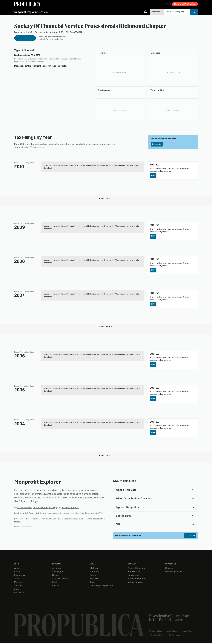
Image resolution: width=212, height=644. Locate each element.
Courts (56, 576)
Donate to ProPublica (185, 4)
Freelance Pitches (137, 580)
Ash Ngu (53, 509)
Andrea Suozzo (25, 509)
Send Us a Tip (134, 573)
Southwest (95, 580)
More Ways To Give (175, 573)
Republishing (171, 632)
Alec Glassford (40, 509)
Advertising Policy (157, 636)
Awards (18, 587)
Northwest (95, 573)
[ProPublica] (27, 4)
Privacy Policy (187, 632)
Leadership (20, 576)
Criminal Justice (60, 580)
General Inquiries (136, 569)
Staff (17, 580)
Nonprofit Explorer (26, 12)
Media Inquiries (135, 583)
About (17, 569)
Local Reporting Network (102, 587)
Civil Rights (58, 573)
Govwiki (18, 522)
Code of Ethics (155, 632)
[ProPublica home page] (79, 626)
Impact (18, 573)
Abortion (56, 569)
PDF (153, 176)
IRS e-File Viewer (43, 520)
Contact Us (157, 144)
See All (56, 587)
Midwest (94, 569)
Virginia (44, 12)
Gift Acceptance (176, 636)
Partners (19, 583)
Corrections (134, 576)
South (93, 576)
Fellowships (20, 594)
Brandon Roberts (70, 509)
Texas (93, 583)
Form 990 (19, 144)
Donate (169, 569)
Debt (55, 583)
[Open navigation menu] (168, 4)
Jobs (17, 590)
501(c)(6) (35, 55)
